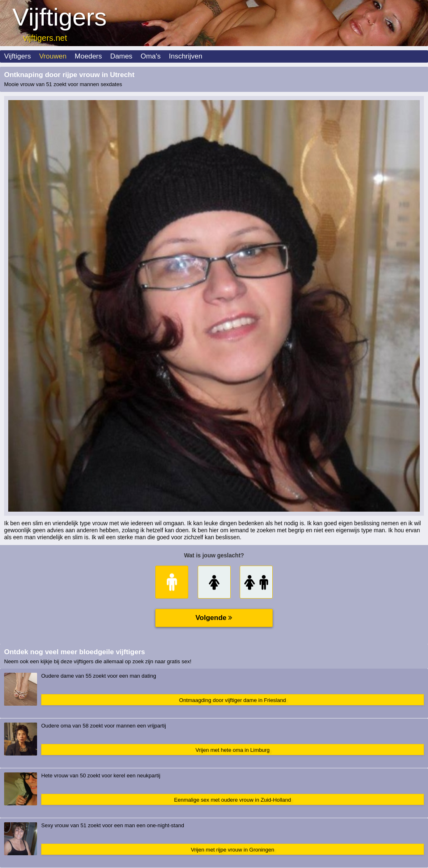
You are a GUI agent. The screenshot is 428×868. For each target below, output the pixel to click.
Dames (122, 56)
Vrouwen (53, 56)
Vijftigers (18, 56)
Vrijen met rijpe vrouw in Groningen (233, 850)
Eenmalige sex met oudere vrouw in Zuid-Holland (233, 800)
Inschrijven (186, 56)
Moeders (88, 56)
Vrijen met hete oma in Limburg (232, 750)
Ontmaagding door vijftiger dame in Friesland (233, 700)
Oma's (151, 56)
